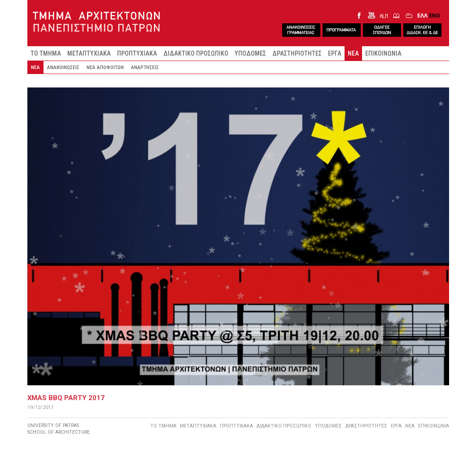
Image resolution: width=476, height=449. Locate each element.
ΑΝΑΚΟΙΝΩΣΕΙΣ (63, 67)
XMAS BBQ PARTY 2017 (66, 398)
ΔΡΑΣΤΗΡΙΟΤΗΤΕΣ (297, 53)
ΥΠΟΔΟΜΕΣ (250, 53)
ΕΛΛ (422, 15)
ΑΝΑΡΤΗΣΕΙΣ (145, 67)
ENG (435, 15)
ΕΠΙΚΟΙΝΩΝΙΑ (383, 53)
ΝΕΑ (353, 53)
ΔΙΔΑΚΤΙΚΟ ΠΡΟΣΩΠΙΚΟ (196, 53)
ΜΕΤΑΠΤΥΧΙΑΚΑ (89, 53)
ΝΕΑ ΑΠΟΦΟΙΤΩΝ (105, 67)
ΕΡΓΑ (335, 53)
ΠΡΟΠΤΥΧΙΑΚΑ (137, 53)
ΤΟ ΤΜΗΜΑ (46, 53)
